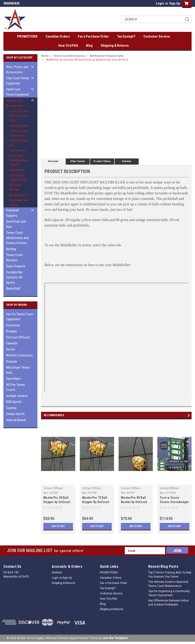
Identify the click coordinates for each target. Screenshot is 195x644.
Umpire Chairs (17, 150)
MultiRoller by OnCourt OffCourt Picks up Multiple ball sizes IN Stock (87, 60)
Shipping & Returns (115, 46)
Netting (11, 249)
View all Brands (16, 420)
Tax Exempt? (126, 36)
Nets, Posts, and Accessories (17, 70)
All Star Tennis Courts (16, 387)
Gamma (11, 408)
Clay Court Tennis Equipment (18, 81)
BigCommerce (79, 638)
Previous (185, 416)
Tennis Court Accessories (14, 103)
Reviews (127, 161)
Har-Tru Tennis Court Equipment (20, 317)
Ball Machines (17, 195)
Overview (53, 161)
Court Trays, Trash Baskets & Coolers (19, 160)
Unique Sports (15, 414)
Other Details (78, 161)
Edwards (12, 343)
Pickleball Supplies (12, 213)
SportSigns (13, 379)
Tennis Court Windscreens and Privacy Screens (17, 238)
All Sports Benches (15, 187)
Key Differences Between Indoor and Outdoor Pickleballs (169, 603)
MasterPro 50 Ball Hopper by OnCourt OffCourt (57, 502)
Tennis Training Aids (18, 143)
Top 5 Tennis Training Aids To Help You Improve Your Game (170, 575)
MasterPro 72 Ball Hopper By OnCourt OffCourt (96, 502)
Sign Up (175, 3)
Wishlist (57, 573)
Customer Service (157, 36)
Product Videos (102, 161)
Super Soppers (16, 266)
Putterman (13, 325)
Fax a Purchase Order (93, 36)
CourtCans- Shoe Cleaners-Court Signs (19, 116)
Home (45, 56)
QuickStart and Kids (16, 224)
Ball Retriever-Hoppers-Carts (18, 178)
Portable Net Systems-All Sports (14, 277)
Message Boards (19, 126)
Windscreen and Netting (18, 202)
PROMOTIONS (27, 36)
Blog (89, 46)
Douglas (12, 331)
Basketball (13, 288)
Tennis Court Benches (14, 258)
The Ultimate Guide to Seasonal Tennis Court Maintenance (168, 584)
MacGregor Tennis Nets (18, 370)
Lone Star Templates (115, 638)
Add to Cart (58, 526)
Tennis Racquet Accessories (18, 133)
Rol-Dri (11, 349)
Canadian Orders (58, 36)
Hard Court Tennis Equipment (18, 92)
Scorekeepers (17, 170)
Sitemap (51, 638)
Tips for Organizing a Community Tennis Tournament (169, 593)
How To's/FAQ (68, 46)
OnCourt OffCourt (18, 337)
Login (160, 3)
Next (189, 416)
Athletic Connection (19, 355)
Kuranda (12, 361)
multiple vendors (17, 396)
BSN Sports (14, 402)
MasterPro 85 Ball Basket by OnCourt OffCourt (134, 502)
